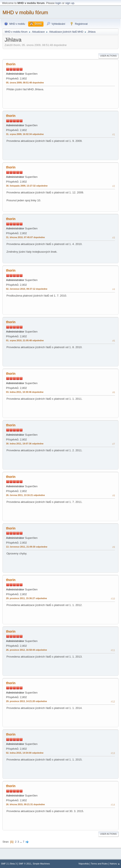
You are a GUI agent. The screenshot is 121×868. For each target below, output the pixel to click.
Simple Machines (41, 864)
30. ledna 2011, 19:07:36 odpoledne (25, 444)
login (58, 3)
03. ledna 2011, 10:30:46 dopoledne (25, 392)
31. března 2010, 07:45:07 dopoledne (25, 237)
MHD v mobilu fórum (25, 12)
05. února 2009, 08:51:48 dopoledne (25, 83)
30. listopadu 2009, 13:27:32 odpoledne (27, 186)
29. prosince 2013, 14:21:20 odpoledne (27, 701)
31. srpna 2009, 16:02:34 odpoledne (25, 134)
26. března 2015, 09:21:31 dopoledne (25, 804)
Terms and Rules (99, 864)
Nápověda (84, 864)
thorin (11, 64)
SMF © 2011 (25, 864)
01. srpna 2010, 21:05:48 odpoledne (25, 340)
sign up (70, 3)
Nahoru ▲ (115, 864)
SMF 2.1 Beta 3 (9, 864)
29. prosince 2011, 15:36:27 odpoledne (27, 598)
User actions (108, 56)
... (21, 842)
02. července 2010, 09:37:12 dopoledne (27, 289)
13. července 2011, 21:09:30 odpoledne (27, 547)
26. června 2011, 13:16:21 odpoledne (25, 495)
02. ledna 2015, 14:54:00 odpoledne (25, 753)
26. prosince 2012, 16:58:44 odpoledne (27, 650)
